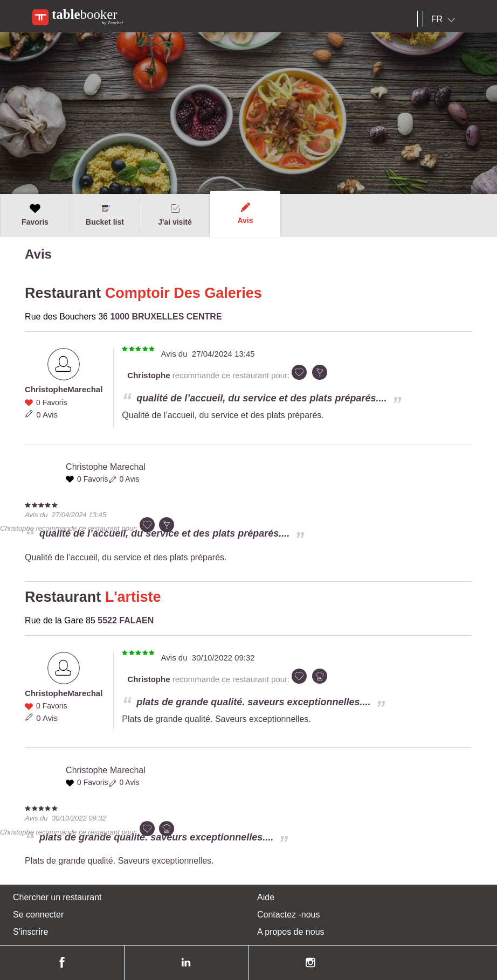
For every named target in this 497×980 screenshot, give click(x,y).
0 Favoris (52, 402)
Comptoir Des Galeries (184, 293)
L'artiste (133, 597)
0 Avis (47, 415)
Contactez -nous (289, 915)
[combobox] (445, 19)
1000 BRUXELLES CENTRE (166, 317)
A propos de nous (291, 932)
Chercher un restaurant (57, 897)
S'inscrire (30, 932)
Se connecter (38, 915)
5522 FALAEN (126, 620)
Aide (266, 897)
